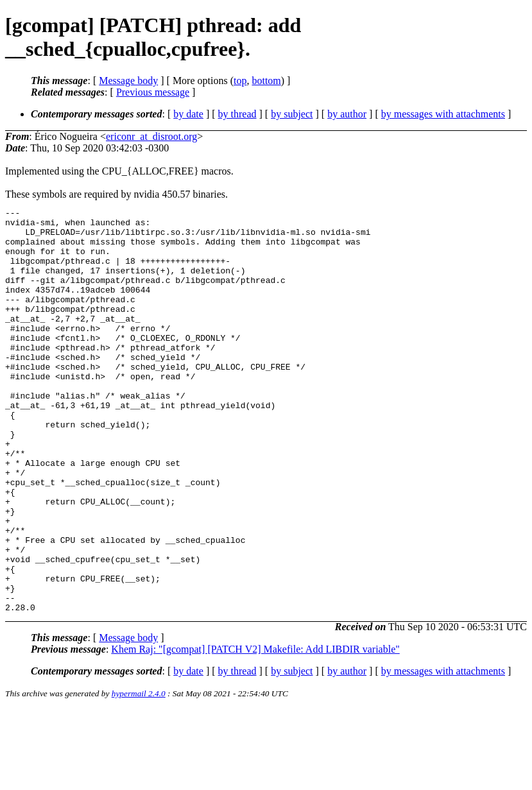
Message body (128, 81)
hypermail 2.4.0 (139, 774)
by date (188, 114)
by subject (292, 114)
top (240, 81)
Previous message (153, 92)
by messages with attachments (443, 114)
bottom (266, 81)
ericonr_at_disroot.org (151, 136)
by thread (237, 114)
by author (347, 114)
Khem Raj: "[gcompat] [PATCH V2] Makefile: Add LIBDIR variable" (255, 730)
